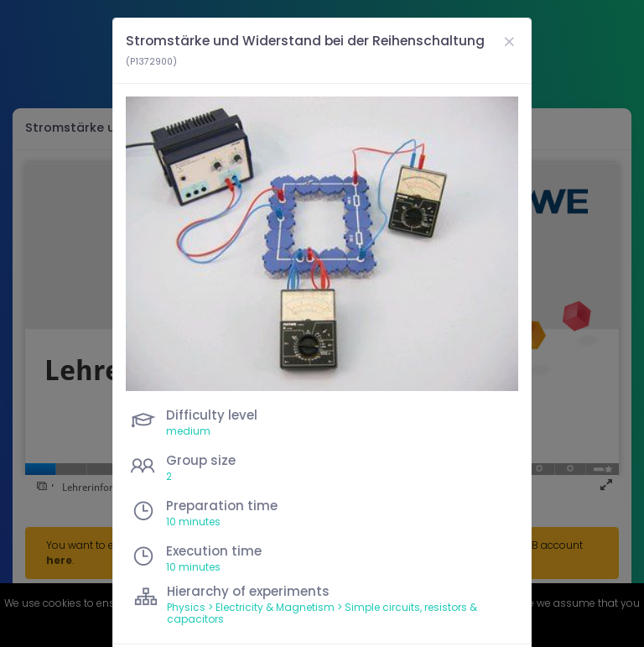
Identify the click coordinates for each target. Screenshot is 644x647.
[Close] (509, 42)
